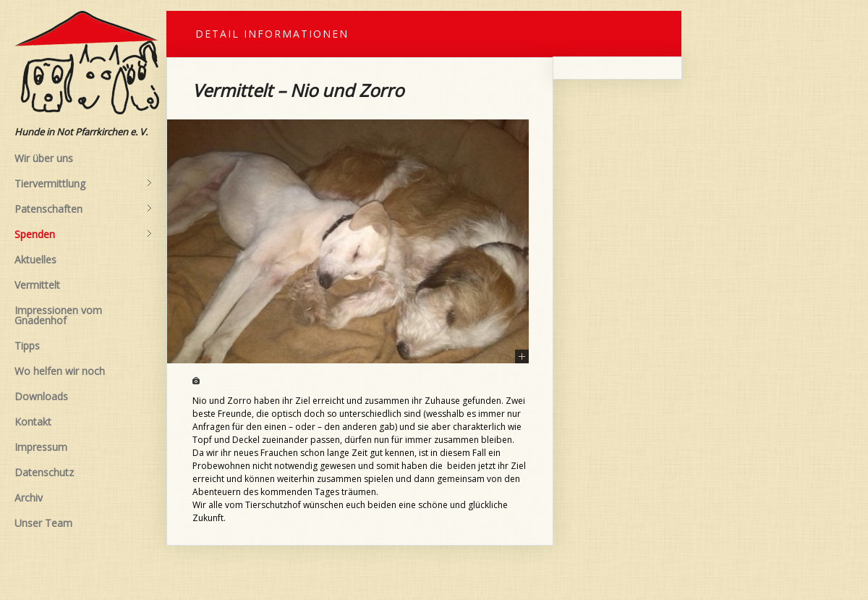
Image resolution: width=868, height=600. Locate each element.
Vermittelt (37, 285)
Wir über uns (44, 158)
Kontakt (33, 422)
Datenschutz (44, 472)
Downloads (41, 396)
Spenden (83, 234)
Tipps (27, 346)
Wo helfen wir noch (60, 371)
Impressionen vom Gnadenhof (58, 315)
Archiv (29, 498)
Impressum (41, 447)
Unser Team (43, 523)
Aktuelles (35, 259)
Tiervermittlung (83, 184)
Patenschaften (83, 209)
